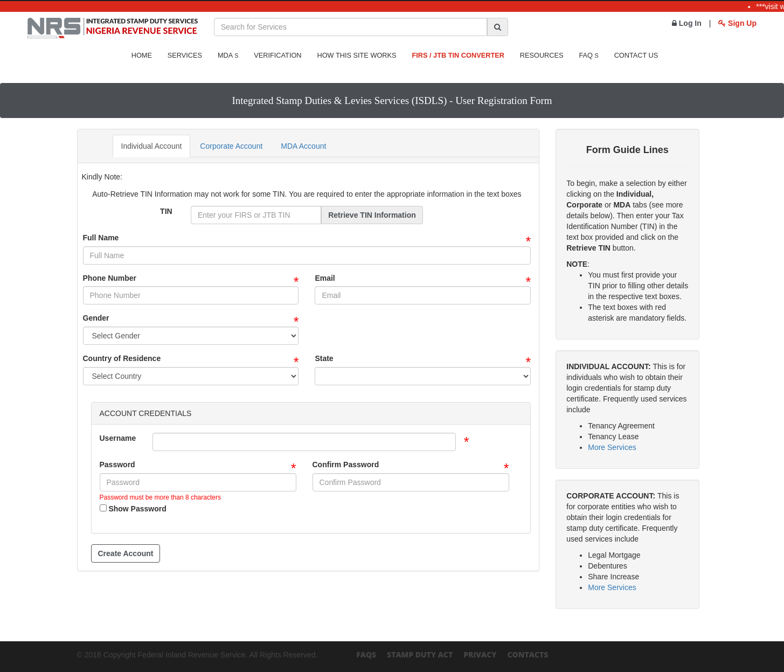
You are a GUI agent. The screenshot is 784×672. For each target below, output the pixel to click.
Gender (96, 318)
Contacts (528, 654)
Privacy (480, 654)
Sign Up (737, 23)
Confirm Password (346, 465)
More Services (612, 447)
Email (325, 278)
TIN (166, 211)
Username (118, 438)
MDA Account (303, 146)
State (324, 358)
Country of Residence (122, 358)
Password (117, 465)
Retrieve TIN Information (372, 215)
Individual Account (152, 146)
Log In (687, 23)
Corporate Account (231, 146)
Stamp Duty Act (420, 654)
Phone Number (110, 278)
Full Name (101, 238)
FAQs (366, 654)
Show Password (133, 509)
